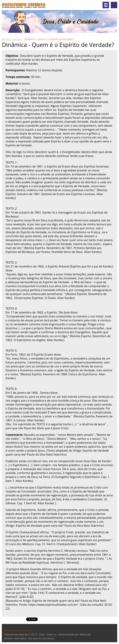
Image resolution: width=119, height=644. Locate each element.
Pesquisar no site (114, 5)
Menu (106, 5)
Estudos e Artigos (12, 39)
